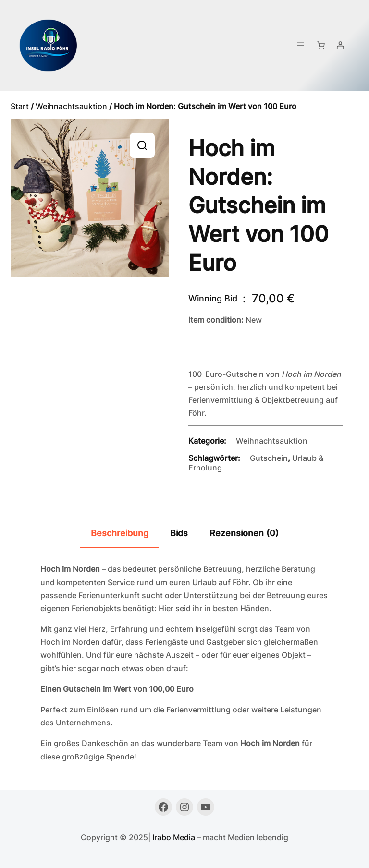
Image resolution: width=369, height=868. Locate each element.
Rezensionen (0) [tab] (244, 533)
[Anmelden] (340, 45)
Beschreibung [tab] (120, 533)
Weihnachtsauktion (71, 106)
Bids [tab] (179, 533)
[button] (142, 145)
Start (20, 106)
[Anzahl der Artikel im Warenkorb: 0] (321, 45)
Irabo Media (174, 837)
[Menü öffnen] (301, 45)
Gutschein (269, 458)
